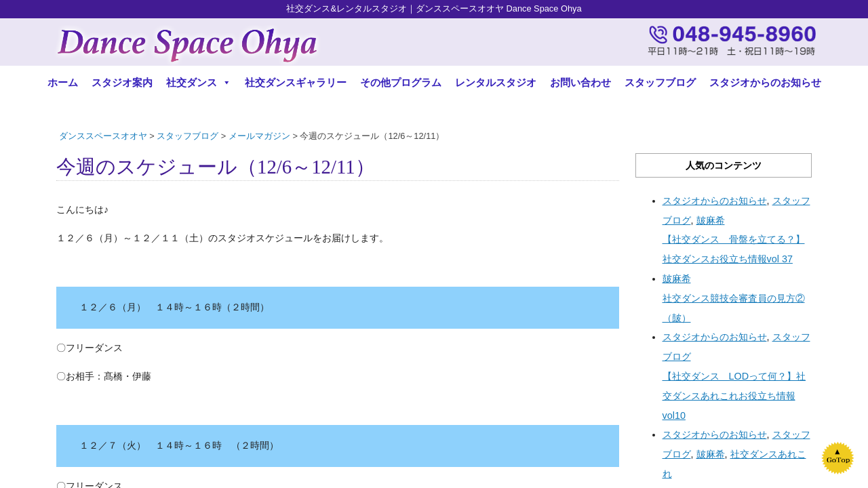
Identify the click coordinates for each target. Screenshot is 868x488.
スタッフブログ (660, 82)
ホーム (63, 82)
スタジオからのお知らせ (765, 82)
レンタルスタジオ (496, 82)
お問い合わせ (580, 82)
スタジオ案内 (122, 82)
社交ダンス (199, 82)
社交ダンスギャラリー (296, 82)
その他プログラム (401, 82)
